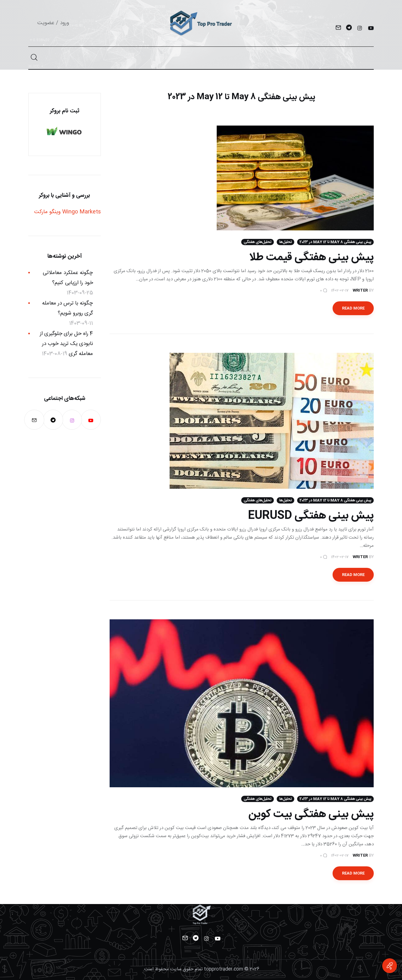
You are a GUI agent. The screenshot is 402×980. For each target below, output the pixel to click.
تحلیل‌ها (285, 242)
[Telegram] (349, 29)
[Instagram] (360, 29)
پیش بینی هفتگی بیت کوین (311, 814)
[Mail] (338, 29)
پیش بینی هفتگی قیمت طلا (311, 257)
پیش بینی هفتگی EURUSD (311, 516)
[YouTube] (370, 29)
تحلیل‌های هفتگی (258, 242)
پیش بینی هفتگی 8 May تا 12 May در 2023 (335, 242)
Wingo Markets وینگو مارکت (68, 212)
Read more (353, 308)
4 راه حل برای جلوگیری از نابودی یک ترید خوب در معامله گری (66, 344)
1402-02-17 (340, 290)
